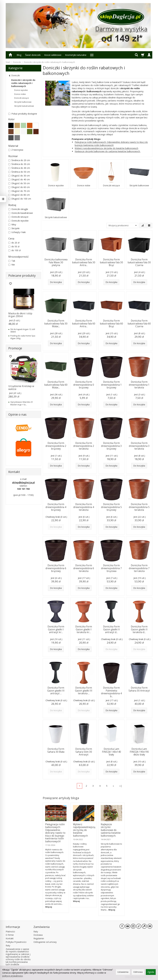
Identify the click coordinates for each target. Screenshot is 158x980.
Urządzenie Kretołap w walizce (21, 388)
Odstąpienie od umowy (45, 942)
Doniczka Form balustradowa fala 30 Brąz (111, 262)
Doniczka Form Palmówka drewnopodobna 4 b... (111, 692)
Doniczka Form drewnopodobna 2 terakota (84, 446)
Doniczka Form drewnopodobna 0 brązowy (84, 385)
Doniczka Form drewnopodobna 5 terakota (139, 507)
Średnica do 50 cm (19, 172)
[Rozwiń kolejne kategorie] (92, 55)
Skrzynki (14, 228)
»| (121, 786)
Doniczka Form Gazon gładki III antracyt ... (56, 691)
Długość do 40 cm (19, 179)
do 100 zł (15, 250)
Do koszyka (56, 282)
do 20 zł (14, 243)
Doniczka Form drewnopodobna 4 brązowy (56, 507)
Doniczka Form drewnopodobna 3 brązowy (111, 446)
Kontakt (10, 938)
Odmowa (138, 972)
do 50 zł (14, 246)
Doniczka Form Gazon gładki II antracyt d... (111, 629)
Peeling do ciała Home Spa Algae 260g (23, 337)
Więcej (49, 907)
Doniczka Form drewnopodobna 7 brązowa (111, 568)
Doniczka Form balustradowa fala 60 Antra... (84, 324)
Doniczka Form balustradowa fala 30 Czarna (139, 262)
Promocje (15, 348)
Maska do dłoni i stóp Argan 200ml (20, 315)
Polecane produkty (22, 276)
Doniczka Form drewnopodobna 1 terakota (139, 385)
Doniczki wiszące (111, 186)
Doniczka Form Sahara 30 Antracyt (139, 689)
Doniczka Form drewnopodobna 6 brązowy (56, 568)
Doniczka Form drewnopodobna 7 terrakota (139, 568)
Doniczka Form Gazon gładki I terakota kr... (84, 629)
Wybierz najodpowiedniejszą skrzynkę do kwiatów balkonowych (106, 148)
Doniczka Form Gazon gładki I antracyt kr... (56, 629)
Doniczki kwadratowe (21, 213)
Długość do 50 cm (19, 183)
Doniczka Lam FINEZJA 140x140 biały (111, 752)
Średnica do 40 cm (19, 168)
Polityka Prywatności (16, 942)
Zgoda (151, 972)
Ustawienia (123, 972)
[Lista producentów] (122, 225)
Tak (12, 261)
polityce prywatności (12, 976)
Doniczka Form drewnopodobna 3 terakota (139, 446)
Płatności (10, 932)
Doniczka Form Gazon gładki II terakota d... (139, 629)
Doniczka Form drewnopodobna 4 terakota (84, 507)
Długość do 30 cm (19, 176)
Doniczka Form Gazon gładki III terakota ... (84, 691)
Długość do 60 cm (19, 187)
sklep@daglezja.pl (23, 482)
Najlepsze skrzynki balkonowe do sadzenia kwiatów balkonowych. (108, 151)
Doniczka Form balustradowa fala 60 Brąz (111, 324)
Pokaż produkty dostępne (23, 114)
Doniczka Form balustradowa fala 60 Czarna (139, 324)
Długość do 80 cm (19, 195)
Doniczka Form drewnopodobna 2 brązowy (56, 446)
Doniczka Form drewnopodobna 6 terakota (84, 568)
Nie (12, 265)
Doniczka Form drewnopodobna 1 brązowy (111, 385)
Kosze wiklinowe (53, 55)
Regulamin (39, 938)
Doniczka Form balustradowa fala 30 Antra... (84, 262)
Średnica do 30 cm (19, 164)
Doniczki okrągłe (18, 209)
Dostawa (38, 935)
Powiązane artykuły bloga (61, 798)
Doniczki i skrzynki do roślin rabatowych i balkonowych (23, 83)
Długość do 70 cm (19, 191)
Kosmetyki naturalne (76, 55)
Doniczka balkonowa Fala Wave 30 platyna (56, 262)
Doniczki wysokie (18, 221)
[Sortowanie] (142, 225)
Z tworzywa (16, 150)
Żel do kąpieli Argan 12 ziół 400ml (23, 330)
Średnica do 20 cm (19, 160)
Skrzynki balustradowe (56, 217)
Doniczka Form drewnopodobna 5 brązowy (111, 507)
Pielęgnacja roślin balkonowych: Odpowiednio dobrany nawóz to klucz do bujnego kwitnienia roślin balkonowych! (111, 144)
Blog (19, 55)
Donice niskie (84, 186)
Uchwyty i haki (17, 232)
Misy (12, 224)
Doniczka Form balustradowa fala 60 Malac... (56, 385)
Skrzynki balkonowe (139, 186)
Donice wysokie (56, 186)
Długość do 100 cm (20, 199)
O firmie (10, 935)
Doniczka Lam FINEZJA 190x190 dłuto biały (139, 752)
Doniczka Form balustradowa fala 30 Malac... (56, 324)
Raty (8, 945)
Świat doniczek (33, 55)
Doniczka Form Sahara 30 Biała (56, 750)
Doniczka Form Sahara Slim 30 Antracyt (84, 752)
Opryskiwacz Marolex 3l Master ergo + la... (21, 403)
